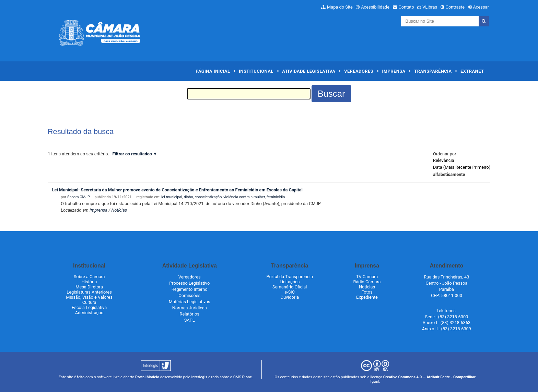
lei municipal (172, 197)
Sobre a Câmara (89, 277)
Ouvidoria (290, 297)
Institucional (256, 71)
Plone (247, 377)
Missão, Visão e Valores (89, 297)
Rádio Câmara (367, 282)
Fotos (367, 292)
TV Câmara (367, 277)
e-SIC (290, 292)
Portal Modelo (147, 377)
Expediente (367, 297)
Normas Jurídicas (190, 308)
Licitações (290, 282)
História (89, 282)
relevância (443, 160)
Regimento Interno (190, 289)
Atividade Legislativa (309, 71)
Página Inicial (213, 71)
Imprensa (394, 71)
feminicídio (276, 197)
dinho (189, 197)
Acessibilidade (375, 7)
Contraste (455, 7)
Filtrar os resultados (132, 154)
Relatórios (190, 314)
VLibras (430, 7)
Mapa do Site (340, 7)
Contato (406, 7)
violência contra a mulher (244, 197)
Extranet (472, 71)
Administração (89, 313)
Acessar (481, 7)
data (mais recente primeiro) (462, 167)
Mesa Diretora (89, 287)
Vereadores (359, 71)
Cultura (89, 302)
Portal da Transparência (290, 277)
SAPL (190, 320)
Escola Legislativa (89, 307)
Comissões (189, 295)
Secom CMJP (79, 197)
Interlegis (199, 377)
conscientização (208, 197)
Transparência (433, 71)
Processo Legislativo (189, 283)
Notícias (119, 210)
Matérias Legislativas (190, 302)
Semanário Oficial (290, 287)
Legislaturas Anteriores (89, 292)
